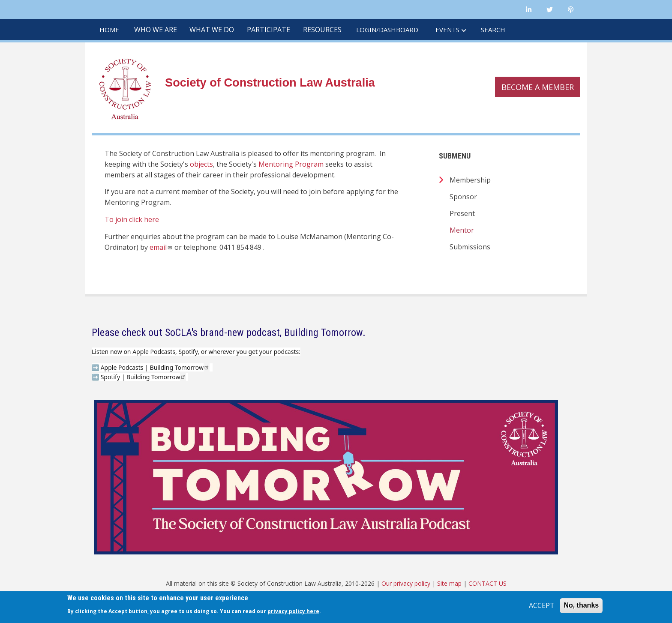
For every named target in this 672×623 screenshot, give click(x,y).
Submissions (470, 247)
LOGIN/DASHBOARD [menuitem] (387, 30)
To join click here (132, 219)
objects (201, 164)
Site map (449, 583)
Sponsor (463, 197)
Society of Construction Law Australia (270, 82)
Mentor (462, 230)
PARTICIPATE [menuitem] (268, 30)
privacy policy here (293, 611)
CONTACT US (487, 583)
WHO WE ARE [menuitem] (156, 30)
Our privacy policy (406, 583)
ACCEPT (542, 605)
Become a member (538, 87)
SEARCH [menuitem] (493, 30)
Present (462, 213)
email (161, 247)
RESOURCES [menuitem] (322, 30)
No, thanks (581, 605)
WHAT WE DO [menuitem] (212, 30)
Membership (470, 180)
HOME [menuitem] (109, 30)
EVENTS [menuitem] (447, 30)
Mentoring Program (291, 164)
